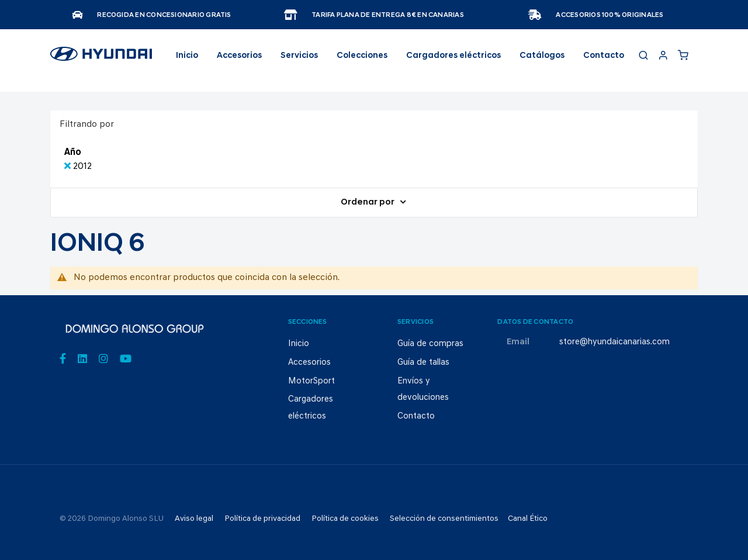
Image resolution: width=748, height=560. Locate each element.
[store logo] (101, 59)
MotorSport (311, 381)
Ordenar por (368, 203)
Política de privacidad (262, 519)
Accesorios (309, 363)
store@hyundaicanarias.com (614, 342)
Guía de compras (430, 344)
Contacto (604, 56)
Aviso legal (194, 519)
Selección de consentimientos (444, 519)
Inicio (187, 56)
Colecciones (362, 56)
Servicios (299, 56)
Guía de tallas (423, 363)
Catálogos (542, 56)
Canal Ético (528, 519)
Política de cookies (345, 519)
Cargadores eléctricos (453, 56)
